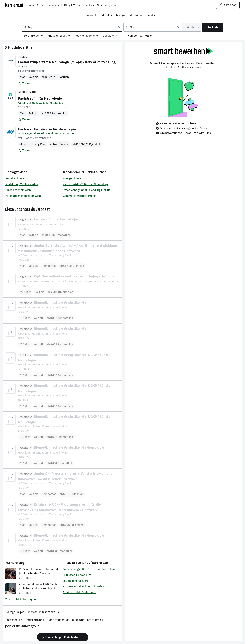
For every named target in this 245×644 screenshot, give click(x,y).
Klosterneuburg (29, 144)
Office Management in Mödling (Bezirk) (87, 190)
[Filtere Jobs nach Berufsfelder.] (36, 36)
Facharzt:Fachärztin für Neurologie (47, 129)
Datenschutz (14, 620)
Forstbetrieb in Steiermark (79, 592)
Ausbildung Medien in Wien (22, 184)
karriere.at (100, 563)
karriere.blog (15, 563)
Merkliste (153, 15)
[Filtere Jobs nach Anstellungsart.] (61, 36)
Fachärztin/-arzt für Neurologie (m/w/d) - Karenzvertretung (67, 62)
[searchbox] (72, 27)
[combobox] (72, 27)
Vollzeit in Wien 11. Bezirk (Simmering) (85, 184)
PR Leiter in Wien (15, 178)
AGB (61, 612)
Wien (30, 48)
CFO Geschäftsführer (76, 581)
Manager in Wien (73, 178)
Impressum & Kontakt (41, 612)
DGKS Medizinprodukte (77, 575)
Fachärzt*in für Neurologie (40, 98)
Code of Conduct (58, 620)
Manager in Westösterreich (79, 196)
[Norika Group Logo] (22, 627)
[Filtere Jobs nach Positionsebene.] (89, 36)
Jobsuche (92, 15)
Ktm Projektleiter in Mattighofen (83, 587)
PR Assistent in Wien (18, 190)
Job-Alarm (137, 15)
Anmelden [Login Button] (228, 5)
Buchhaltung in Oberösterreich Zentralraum (90, 569)
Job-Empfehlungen (114, 15)
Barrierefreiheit (35, 620)
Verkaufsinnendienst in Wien (23, 196)
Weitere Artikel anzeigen (21, 599)
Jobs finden (213, 27)
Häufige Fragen (15, 612)
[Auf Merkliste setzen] (25, 83)
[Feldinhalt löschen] (119, 27)
